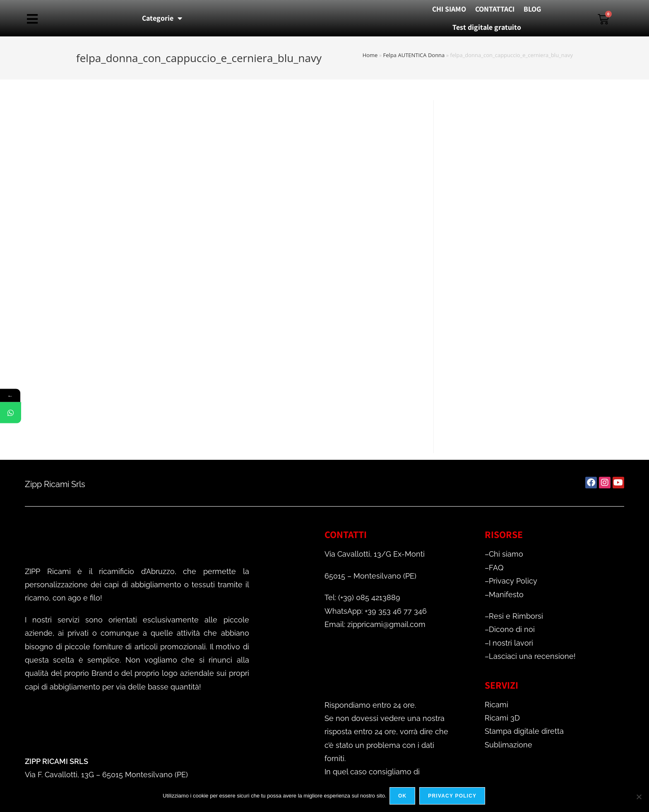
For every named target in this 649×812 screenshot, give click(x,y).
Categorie (162, 18)
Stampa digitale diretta (524, 731)
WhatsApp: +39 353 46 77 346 (376, 611)
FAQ (496, 568)
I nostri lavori (511, 643)
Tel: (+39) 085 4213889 (362, 597)
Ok (404, 797)
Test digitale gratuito (487, 27)
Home (370, 55)
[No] (639, 797)
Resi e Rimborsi (516, 616)
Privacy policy (453, 797)
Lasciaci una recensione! (532, 656)
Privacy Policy (513, 581)
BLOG (532, 9)
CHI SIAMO (449, 9)
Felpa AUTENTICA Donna (414, 55)
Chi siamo (506, 554)
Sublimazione (508, 745)
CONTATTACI (495, 9)
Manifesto (506, 595)
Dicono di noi (512, 629)
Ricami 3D (502, 718)
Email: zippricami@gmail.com (375, 624)
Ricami (496, 705)
